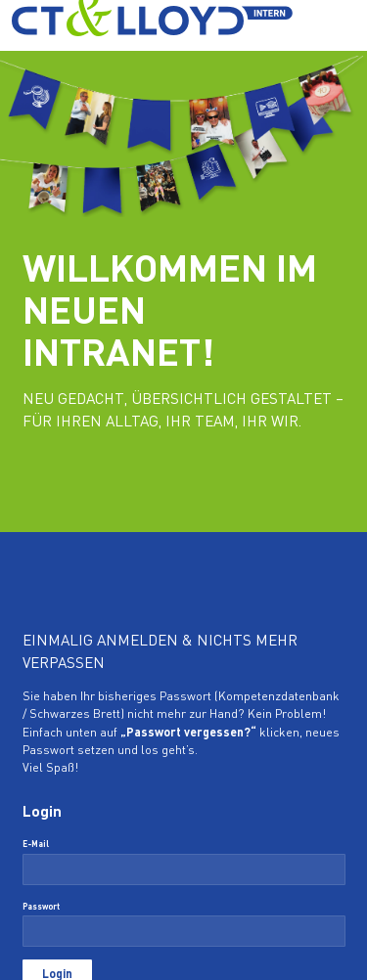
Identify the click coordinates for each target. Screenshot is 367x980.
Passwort (41, 908)
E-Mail (36, 845)
